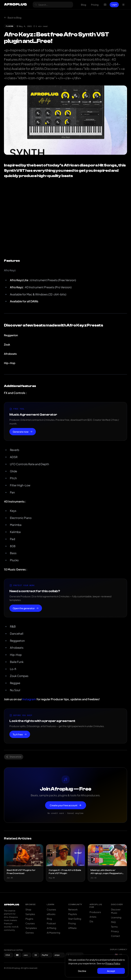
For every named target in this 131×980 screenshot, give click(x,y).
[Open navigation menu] (123, 5)
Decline (82, 971)
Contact (115, 936)
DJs (91, 921)
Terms (114, 927)
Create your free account (66, 805)
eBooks (51, 914)
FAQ (113, 922)
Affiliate (72, 928)
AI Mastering (53, 933)
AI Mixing (51, 928)
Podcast (51, 923)
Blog (84, 5)
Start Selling (75, 919)
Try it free (20, 734)
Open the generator (26, 608)
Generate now (23, 432)
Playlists (73, 914)
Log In (114, 5)
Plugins (29, 919)
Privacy (115, 931)
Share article (14, 757)
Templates (31, 928)
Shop (28, 909)
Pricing (95, 5)
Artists (93, 917)
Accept (111, 971)
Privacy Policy (113, 963)
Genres (30, 933)
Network (73, 909)
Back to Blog (13, 18)
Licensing (116, 917)
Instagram (29, 699)
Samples (30, 914)
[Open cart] (105, 5)
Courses (30, 923)
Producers (95, 912)
